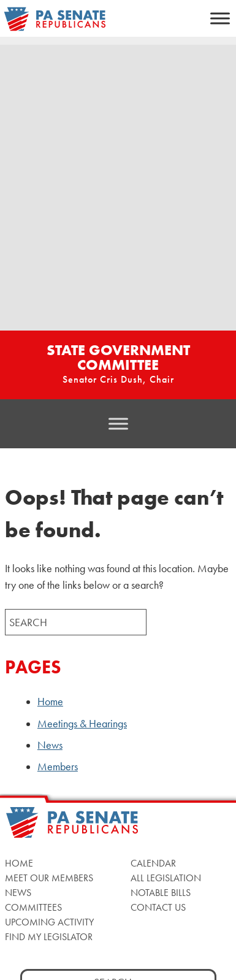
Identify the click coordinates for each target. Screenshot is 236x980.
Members (58, 767)
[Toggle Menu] (220, 18)
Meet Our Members (49, 878)
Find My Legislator (49, 937)
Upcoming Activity (49, 922)
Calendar (153, 863)
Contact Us (158, 907)
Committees (33, 907)
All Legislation (166, 878)
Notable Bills (161, 893)
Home (50, 702)
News (50, 745)
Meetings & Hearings (82, 724)
